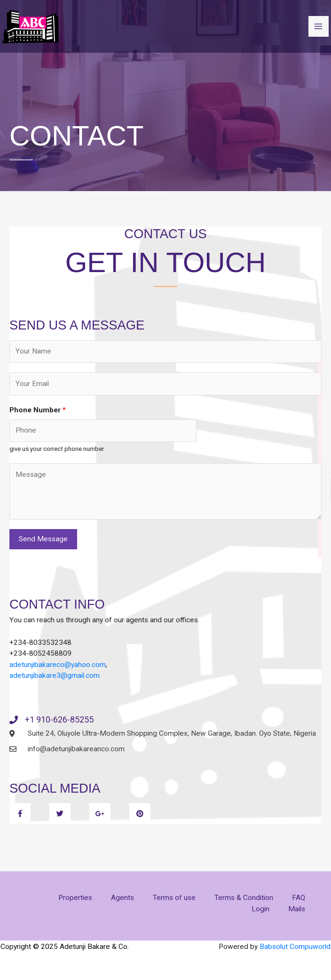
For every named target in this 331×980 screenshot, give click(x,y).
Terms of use (174, 898)
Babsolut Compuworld (295, 947)
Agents (122, 898)
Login (260, 909)
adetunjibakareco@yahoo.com (58, 665)
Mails (297, 909)
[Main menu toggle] (319, 26)
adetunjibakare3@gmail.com (55, 675)
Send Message (43, 539)
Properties (75, 898)
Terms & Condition (244, 898)
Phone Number (38, 410)
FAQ (299, 898)
